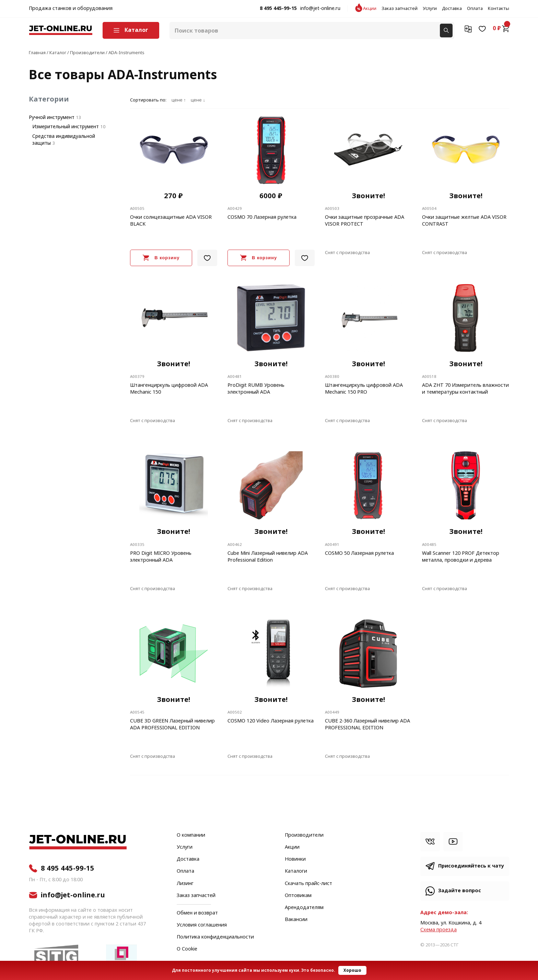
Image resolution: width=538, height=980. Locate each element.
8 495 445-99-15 (278, 9)
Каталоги (296, 871)
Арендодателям (304, 908)
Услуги (430, 9)
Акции (370, 9)
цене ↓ (198, 100)
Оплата (475, 9)
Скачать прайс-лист (308, 884)
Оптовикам (298, 896)
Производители (304, 835)
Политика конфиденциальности (215, 937)
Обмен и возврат (197, 913)
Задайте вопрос (460, 891)
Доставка (452, 9)
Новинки (295, 859)
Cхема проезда (438, 930)
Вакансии (296, 920)
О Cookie (187, 949)
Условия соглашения (202, 925)
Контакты (499, 9)
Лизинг (185, 884)
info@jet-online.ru (320, 9)
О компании (191, 835)
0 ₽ (501, 28)
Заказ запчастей (400, 9)
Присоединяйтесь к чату (471, 866)
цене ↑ (179, 100)
